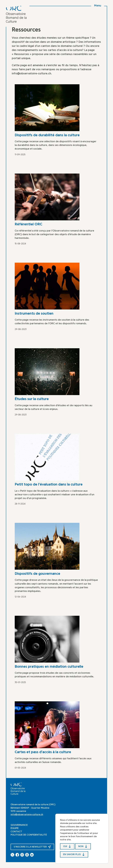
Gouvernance (19, 825)
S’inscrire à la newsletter (30, 847)
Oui (65, 846)
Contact (16, 832)
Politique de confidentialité (29, 835)
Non (81, 846)
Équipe (15, 828)
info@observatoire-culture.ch (27, 814)
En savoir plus (72, 854)
